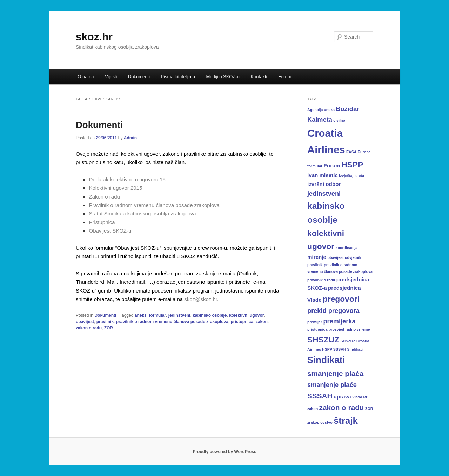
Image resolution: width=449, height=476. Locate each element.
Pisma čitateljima (178, 77)
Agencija (315, 110)
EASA (351, 152)
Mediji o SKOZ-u (223, 77)
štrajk (346, 421)
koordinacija (347, 248)
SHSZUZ (323, 340)
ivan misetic (323, 175)
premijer (315, 322)
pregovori (341, 299)
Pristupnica (102, 222)
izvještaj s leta (351, 176)
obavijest (85, 322)
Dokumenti (139, 77)
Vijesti (111, 77)
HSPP (352, 165)
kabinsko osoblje (210, 315)
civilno (339, 120)
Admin (130, 138)
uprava (342, 397)
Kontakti (259, 77)
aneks (141, 315)
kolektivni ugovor (246, 315)
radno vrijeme (358, 329)
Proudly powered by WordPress (224, 452)
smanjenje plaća (335, 373)
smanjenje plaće (332, 385)
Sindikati (326, 360)
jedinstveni (179, 315)
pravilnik (105, 322)
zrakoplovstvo (320, 422)
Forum (285, 77)
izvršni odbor (324, 184)
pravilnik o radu (321, 280)
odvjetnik (353, 257)
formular (157, 315)
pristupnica (242, 322)
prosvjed (336, 329)
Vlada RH (360, 397)
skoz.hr (94, 37)
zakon (262, 322)
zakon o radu (89, 328)
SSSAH (320, 396)
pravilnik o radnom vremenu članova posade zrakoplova (172, 322)
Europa (364, 152)
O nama (86, 77)
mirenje (317, 257)
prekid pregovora (333, 311)
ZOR (109, 328)
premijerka (339, 321)
